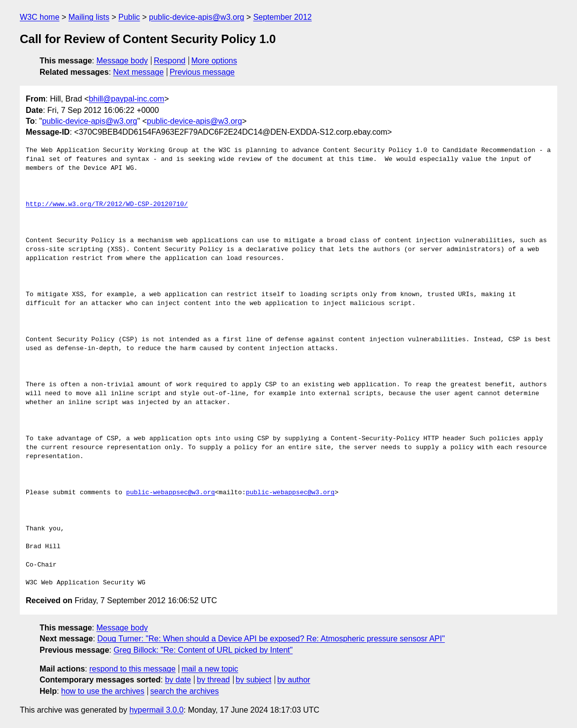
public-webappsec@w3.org (170, 493)
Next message (139, 72)
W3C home (40, 17)
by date (178, 680)
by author (294, 680)
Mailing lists (89, 17)
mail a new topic (210, 669)
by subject (253, 680)
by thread (214, 680)
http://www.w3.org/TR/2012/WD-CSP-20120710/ (107, 205)
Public (129, 17)
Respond (170, 61)
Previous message (202, 72)
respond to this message (132, 669)
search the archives (185, 691)
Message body (122, 61)
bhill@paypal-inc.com (127, 99)
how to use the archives (103, 691)
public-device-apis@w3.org (196, 17)
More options (215, 61)
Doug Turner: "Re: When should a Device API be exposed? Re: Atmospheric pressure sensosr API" (271, 639)
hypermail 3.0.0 (156, 710)
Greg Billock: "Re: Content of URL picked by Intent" (203, 650)
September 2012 (283, 17)
